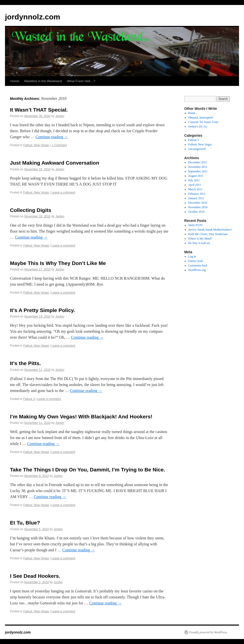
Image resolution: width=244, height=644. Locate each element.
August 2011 (196, 176)
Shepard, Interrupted (201, 118)
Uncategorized (197, 149)
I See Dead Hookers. (35, 576)
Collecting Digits (31, 210)
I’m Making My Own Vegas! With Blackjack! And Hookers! (81, 417)
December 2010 (198, 203)
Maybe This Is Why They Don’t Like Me (58, 263)
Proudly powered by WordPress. (208, 632)
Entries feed (195, 261)
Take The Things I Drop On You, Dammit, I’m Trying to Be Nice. (88, 470)
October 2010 (196, 212)
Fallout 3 (29, 399)
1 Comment (59, 145)
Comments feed (198, 265)
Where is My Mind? (200, 239)
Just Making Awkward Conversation (55, 163)
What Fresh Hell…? (81, 81)
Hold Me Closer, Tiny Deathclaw (208, 234)
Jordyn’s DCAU (198, 127)
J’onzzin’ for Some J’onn (203, 122)
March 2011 (195, 189)
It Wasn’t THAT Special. (39, 110)
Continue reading (52, 137)
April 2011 (195, 185)
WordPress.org (197, 270)
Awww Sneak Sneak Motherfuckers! (210, 230)
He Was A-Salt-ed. (199, 243)
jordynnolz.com (33, 17)
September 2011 (198, 171)
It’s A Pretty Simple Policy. (42, 310)
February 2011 (197, 194)
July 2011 (194, 180)
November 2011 (198, 167)
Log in (192, 257)
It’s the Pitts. (25, 363)
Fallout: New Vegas (36, 145)
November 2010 (198, 207)
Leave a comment (63, 193)
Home (15, 81)
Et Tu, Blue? (25, 523)
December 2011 (198, 162)
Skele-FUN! (196, 225)
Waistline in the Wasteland (43, 81)
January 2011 (196, 198)
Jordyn (60, 116)
